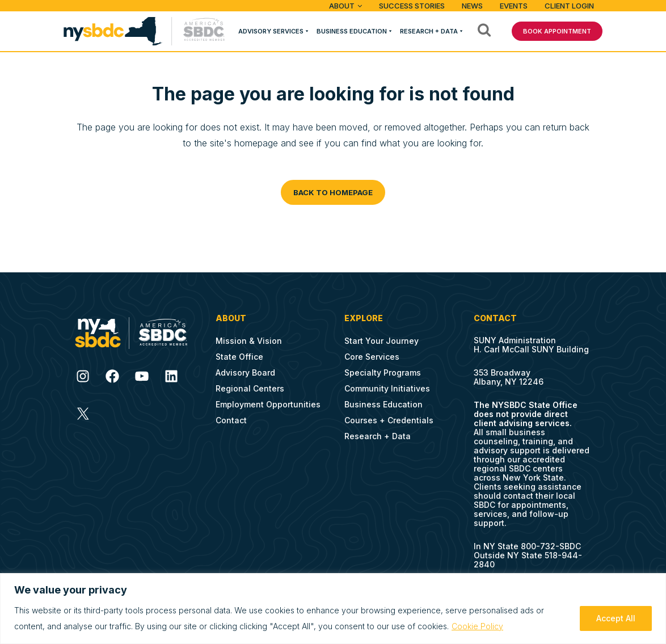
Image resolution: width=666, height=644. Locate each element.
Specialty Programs (383, 372)
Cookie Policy (477, 626)
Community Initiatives (387, 388)
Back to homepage (333, 192)
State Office (239, 357)
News (472, 6)
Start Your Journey (382, 341)
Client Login (569, 6)
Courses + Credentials (389, 420)
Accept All (616, 618)
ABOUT (342, 6)
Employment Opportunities (268, 404)
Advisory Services (271, 31)
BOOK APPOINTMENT (557, 31)
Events (514, 6)
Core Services (372, 357)
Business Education (352, 31)
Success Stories (412, 6)
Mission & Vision (249, 341)
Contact (231, 420)
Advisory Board (245, 372)
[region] (333, 609)
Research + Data (429, 31)
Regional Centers (250, 388)
